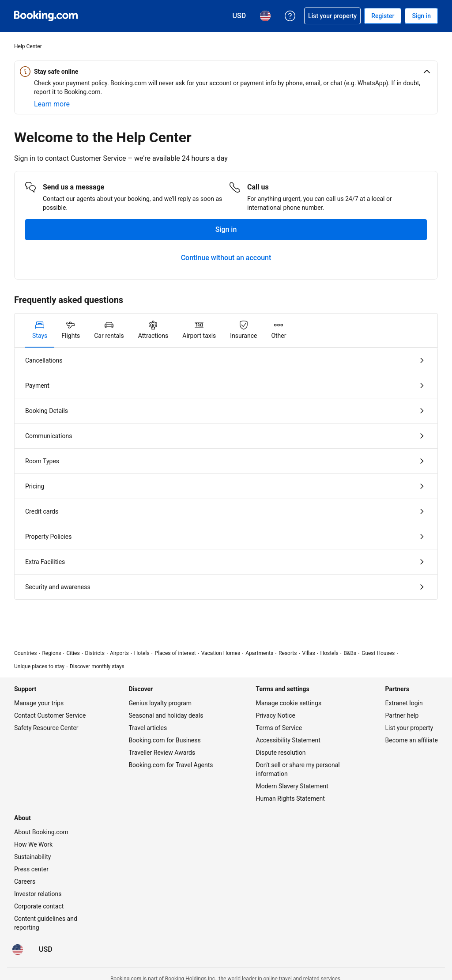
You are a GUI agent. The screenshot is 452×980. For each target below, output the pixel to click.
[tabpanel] (226, 474)
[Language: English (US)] (18, 950)
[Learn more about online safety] (52, 104)
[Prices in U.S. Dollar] (46, 950)
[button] (226, 72)
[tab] (40, 330)
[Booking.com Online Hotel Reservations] (46, 16)
